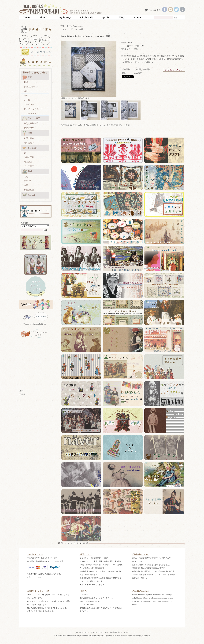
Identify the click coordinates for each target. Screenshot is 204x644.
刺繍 (26, 82)
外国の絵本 (29, 138)
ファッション (30, 113)
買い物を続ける (92, 125)
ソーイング (29, 104)
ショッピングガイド (82, 632)
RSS (21, 391)
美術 (27, 172)
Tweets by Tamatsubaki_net (35, 324)
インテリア (29, 166)
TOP (63, 26)
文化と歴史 (29, 128)
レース (27, 100)
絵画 (26, 185)
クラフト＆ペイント (33, 109)
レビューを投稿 (123, 125)
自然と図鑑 (29, 157)
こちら (38, 577)
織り (26, 95)
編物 (26, 91)
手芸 (27, 77)
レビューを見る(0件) (108, 125)
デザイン (28, 181)
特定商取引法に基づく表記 (119, 632)
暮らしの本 (30, 148)
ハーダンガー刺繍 (75, 29)
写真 (26, 177)
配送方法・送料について (100, 632)
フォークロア (31, 118)
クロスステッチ (31, 87)
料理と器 (28, 162)
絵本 (27, 133)
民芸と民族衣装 (31, 123)
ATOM (22, 394)
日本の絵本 (29, 143)
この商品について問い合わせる (73, 125)
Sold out (29, 195)
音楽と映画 (29, 190)
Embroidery (78, 26)
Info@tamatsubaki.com (93, 601)
